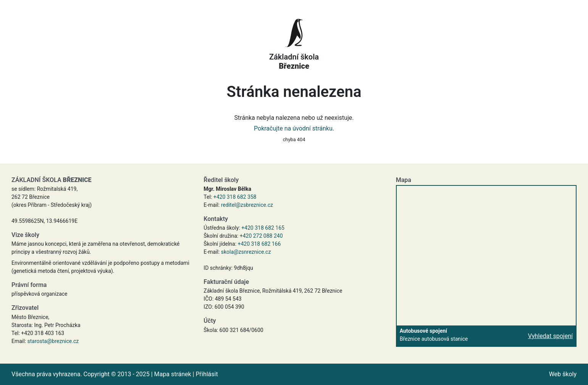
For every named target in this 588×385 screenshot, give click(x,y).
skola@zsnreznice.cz (246, 252)
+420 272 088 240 (261, 236)
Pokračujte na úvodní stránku (293, 128)
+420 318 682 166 (259, 244)
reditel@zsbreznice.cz (247, 205)
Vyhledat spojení (550, 336)
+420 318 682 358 (235, 197)
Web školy (563, 374)
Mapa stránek (173, 374)
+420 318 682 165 (263, 228)
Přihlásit (207, 374)
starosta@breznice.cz (53, 341)
